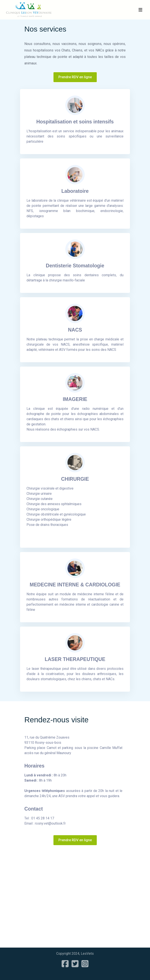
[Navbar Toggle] (140, 10)
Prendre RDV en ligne (75, 77)
